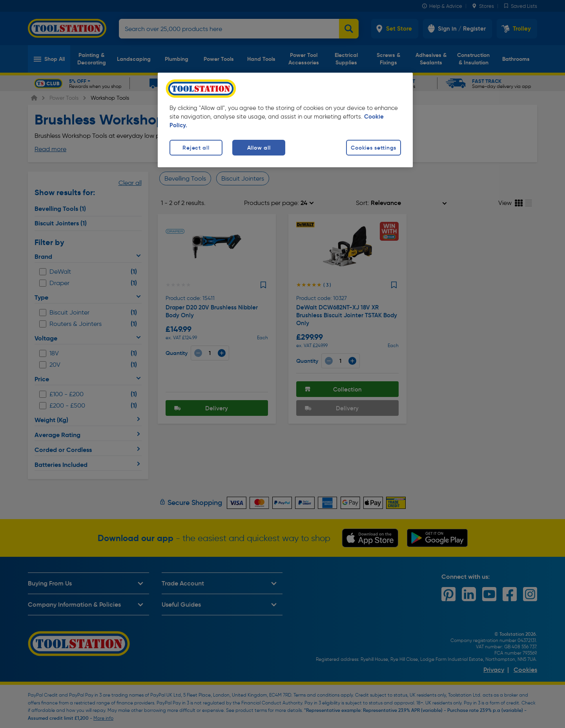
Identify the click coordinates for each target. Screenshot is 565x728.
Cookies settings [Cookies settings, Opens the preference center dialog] (374, 148)
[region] (285, 120)
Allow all (259, 148)
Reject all (196, 148)
